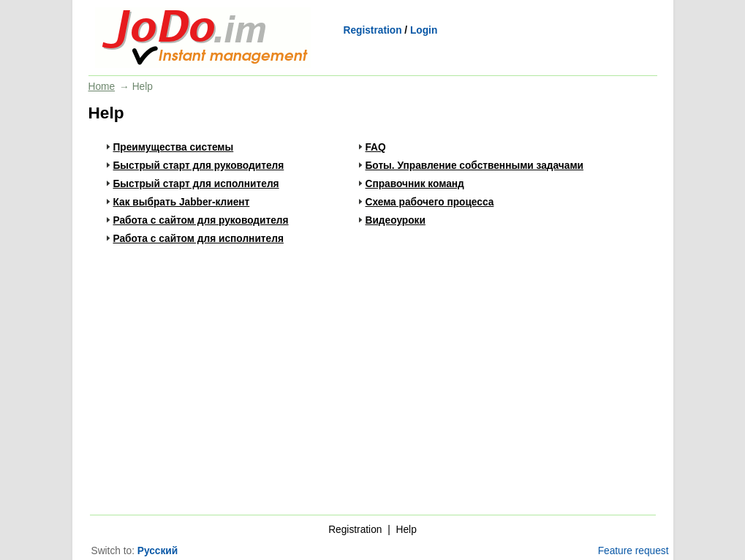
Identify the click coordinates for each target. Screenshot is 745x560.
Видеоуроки (396, 220)
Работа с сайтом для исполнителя (198, 239)
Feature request (634, 551)
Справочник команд (415, 184)
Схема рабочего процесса (430, 202)
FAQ (376, 147)
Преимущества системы (174, 147)
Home (102, 87)
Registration (373, 30)
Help (406, 530)
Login (424, 30)
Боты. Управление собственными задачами (475, 166)
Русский (158, 551)
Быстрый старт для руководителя (199, 166)
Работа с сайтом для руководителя (201, 220)
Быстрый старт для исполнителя (196, 184)
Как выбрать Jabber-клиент (182, 202)
